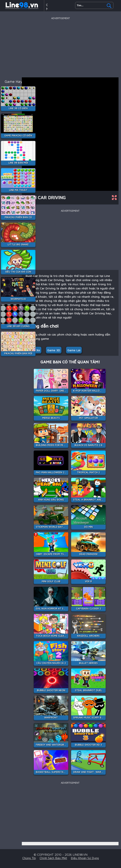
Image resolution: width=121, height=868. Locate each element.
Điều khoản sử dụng (85, 858)
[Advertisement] (60, 47)
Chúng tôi (29, 858)
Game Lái (74, 350)
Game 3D (54, 350)
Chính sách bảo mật (53, 858)
